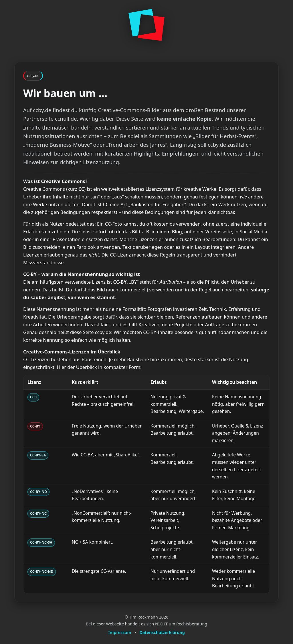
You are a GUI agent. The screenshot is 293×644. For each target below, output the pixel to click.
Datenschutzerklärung (162, 632)
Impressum (120, 632)
